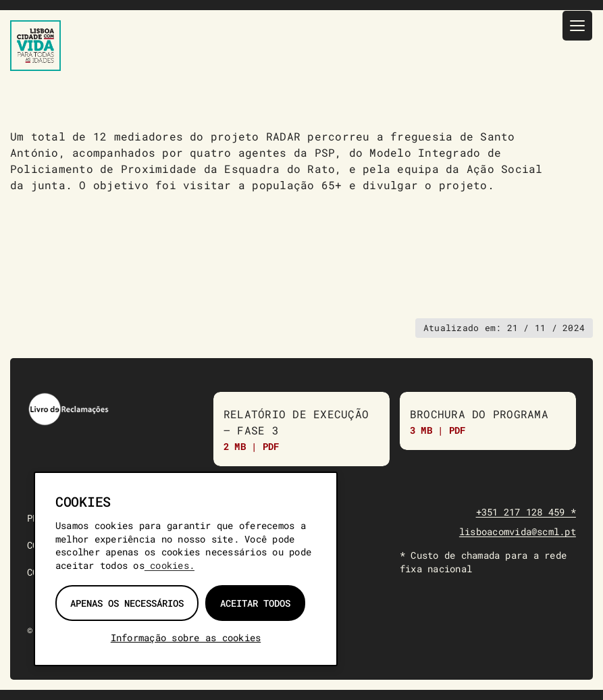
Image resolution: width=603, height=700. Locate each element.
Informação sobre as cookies (186, 637)
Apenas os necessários (127, 603)
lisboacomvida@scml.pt (518, 531)
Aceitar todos (255, 603)
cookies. (169, 565)
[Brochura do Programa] (488, 421)
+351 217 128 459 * (526, 512)
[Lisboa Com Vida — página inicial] (35, 46)
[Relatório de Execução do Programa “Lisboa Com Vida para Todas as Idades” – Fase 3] (301, 429)
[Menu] (577, 26)
